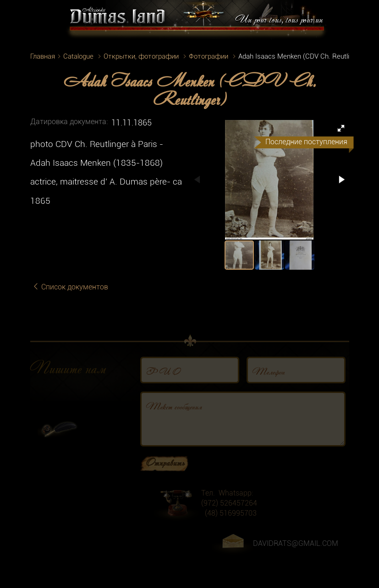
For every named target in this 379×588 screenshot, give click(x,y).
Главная (43, 56)
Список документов (70, 287)
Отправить (165, 467)
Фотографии (209, 56)
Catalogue (78, 56)
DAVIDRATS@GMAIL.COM (296, 548)
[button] (341, 128)
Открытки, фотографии (141, 56)
